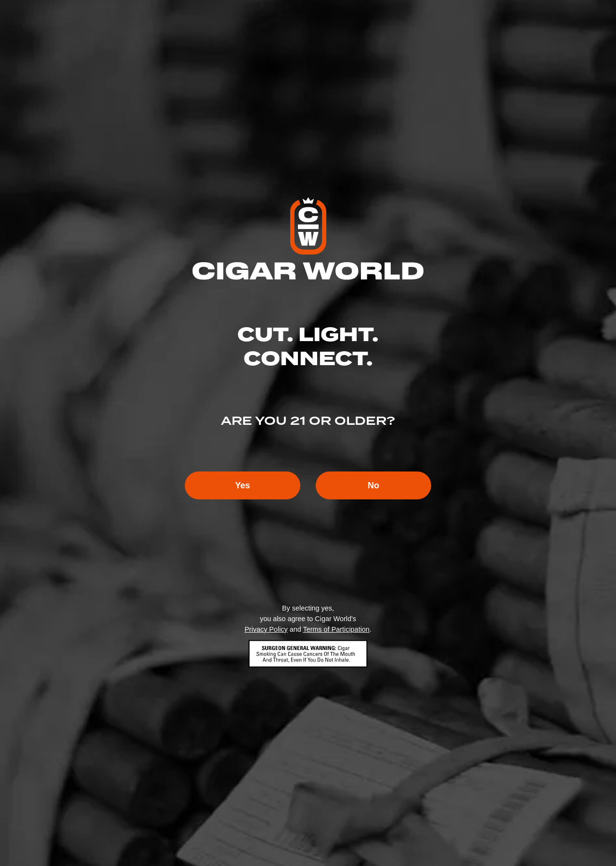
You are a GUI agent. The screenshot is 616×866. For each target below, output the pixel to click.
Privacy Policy (266, 629)
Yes (242, 485)
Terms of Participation (336, 629)
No (373, 485)
